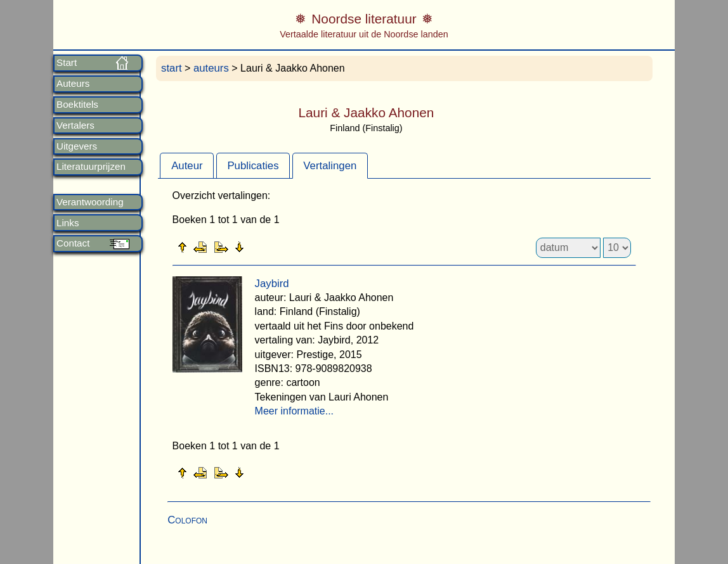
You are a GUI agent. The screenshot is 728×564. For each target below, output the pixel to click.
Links (68, 223)
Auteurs (73, 84)
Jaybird (272, 284)
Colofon (187, 520)
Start (67, 63)
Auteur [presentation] (187, 166)
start (172, 68)
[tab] (187, 165)
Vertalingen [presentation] (330, 166)
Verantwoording (90, 202)
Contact (73, 243)
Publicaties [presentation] (253, 166)
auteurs (211, 68)
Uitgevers (77, 146)
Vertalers (75, 125)
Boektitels (77, 105)
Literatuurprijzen (91, 167)
